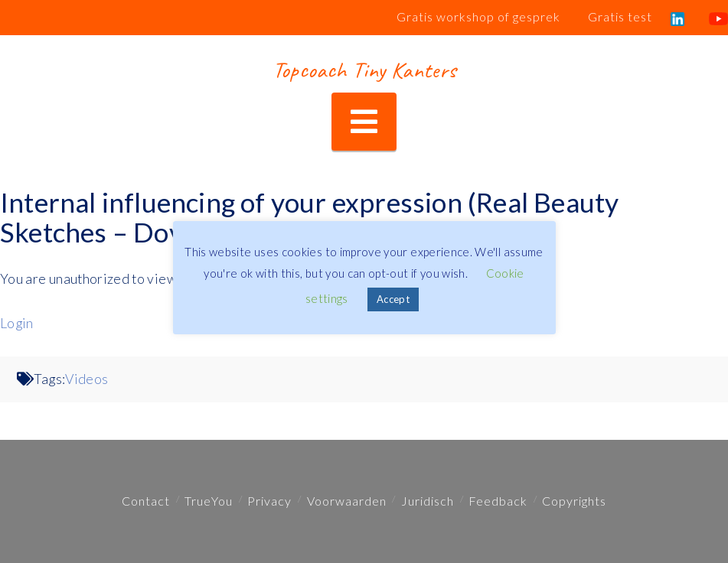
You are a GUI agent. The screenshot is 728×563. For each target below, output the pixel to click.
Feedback (498, 501)
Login (17, 323)
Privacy (269, 501)
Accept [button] (393, 299)
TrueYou (209, 501)
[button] (364, 122)
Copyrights (574, 501)
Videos (87, 379)
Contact (146, 501)
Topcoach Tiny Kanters (364, 70)
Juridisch (428, 501)
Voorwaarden (347, 501)
